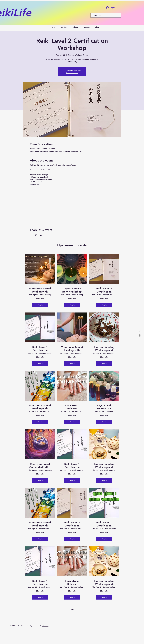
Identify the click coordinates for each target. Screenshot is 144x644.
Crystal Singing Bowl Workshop (72, 290)
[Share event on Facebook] (31, 235)
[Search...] (106, 15)
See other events (72, 73)
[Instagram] (140, 335)
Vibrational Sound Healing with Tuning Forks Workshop (72, 349)
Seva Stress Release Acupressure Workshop (72, 407)
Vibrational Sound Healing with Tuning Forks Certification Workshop (40, 290)
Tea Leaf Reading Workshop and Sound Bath (104, 349)
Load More (72, 610)
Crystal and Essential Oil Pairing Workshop (104, 407)
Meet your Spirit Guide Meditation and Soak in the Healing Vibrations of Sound (40, 466)
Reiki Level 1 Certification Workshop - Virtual (104, 524)
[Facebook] (140, 331)
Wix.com (45, 626)
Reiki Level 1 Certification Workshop (40, 349)
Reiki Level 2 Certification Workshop (104, 290)
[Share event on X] (36, 235)
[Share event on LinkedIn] (41, 235)
